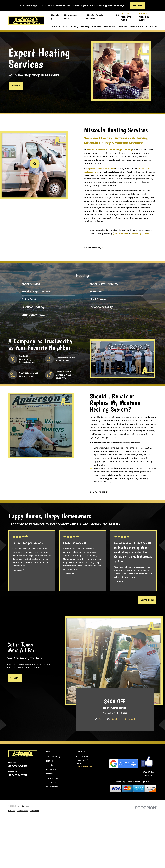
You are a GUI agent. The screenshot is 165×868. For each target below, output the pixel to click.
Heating (49, 761)
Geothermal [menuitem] (110, 27)
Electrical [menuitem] (123, 27)
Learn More (138, 6)
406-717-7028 (145, 18)
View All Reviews (147, 600)
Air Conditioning (53, 757)
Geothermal (51, 770)
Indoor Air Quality (53, 778)
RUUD (118, 17)
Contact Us (16, 86)
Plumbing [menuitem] (96, 27)
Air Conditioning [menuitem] (71, 27)
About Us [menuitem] (56, 27)
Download (130, 719)
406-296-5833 (127, 18)
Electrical (50, 774)
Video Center (52, 787)
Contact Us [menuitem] (152, 27)
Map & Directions (84, 767)
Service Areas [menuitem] (137, 27)
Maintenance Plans (70, 17)
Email (114, 719)
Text (101, 719)
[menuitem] (49, 284)
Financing (55, 17)
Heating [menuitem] (85, 27)
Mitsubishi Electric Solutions (94, 17)
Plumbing (50, 765)
